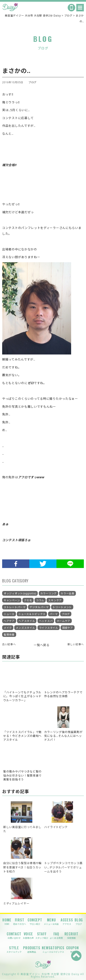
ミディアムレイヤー (16, 903)
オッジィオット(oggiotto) (20, 593)
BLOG (79, 922)
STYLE (14, 949)
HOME (7, 922)
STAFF (42, 935)
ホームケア (64, 621)
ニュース (9, 614)
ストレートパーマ (15, 607)
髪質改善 (9, 635)
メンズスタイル (25, 628)
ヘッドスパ (46, 621)
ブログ (33, 82)
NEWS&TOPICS (53, 949)
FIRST (20, 922)
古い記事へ (9, 644)
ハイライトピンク (56, 827)
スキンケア (55, 600)
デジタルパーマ (39, 607)
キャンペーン (12, 600)
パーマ (54, 614)
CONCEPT (35, 922)
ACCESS (67, 922)
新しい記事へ (76, 644)
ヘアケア (9, 621)
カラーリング (48, 593)
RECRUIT (72, 935)
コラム (40, 600)
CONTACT (14, 935)
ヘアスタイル (27, 621)
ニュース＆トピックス (32, 614)
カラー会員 (67, 593)
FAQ (56, 935)
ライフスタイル (49, 628)
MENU (51, 922)
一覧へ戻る (42, 645)
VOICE (28, 935)
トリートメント (62, 607)
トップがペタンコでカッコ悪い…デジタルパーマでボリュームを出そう (63, 867)
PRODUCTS (32, 949)
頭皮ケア (68, 628)
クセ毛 (28, 600)
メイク (8, 628)
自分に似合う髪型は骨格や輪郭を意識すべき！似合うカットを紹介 (22, 867)
